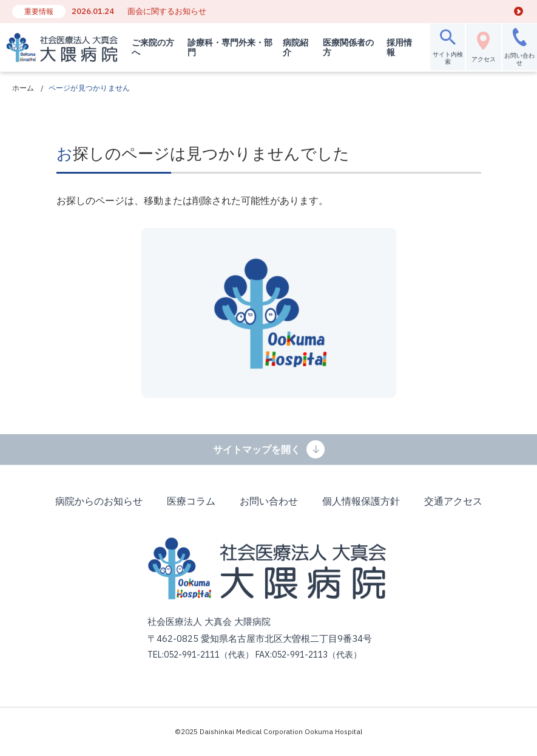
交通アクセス (453, 501)
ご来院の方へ (152, 47)
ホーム (23, 88)
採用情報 (395, 47)
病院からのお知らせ (99, 501)
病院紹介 (292, 47)
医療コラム (191, 501)
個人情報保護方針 (361, 501)
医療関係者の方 (345, 47)
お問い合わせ (269, 501)
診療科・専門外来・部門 (224, 47)
